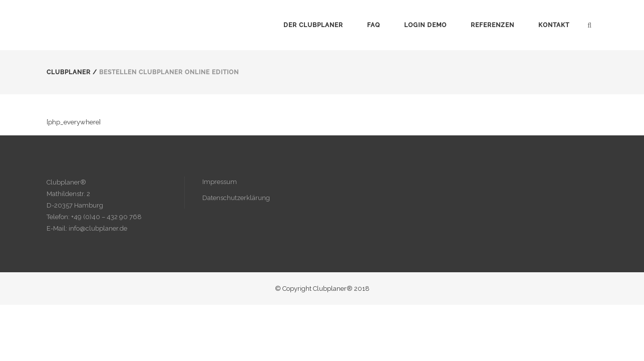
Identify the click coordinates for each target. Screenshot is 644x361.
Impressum (220, 182)
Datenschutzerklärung (236, 198)
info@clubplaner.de (98, 228)
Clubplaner (69, 72)
